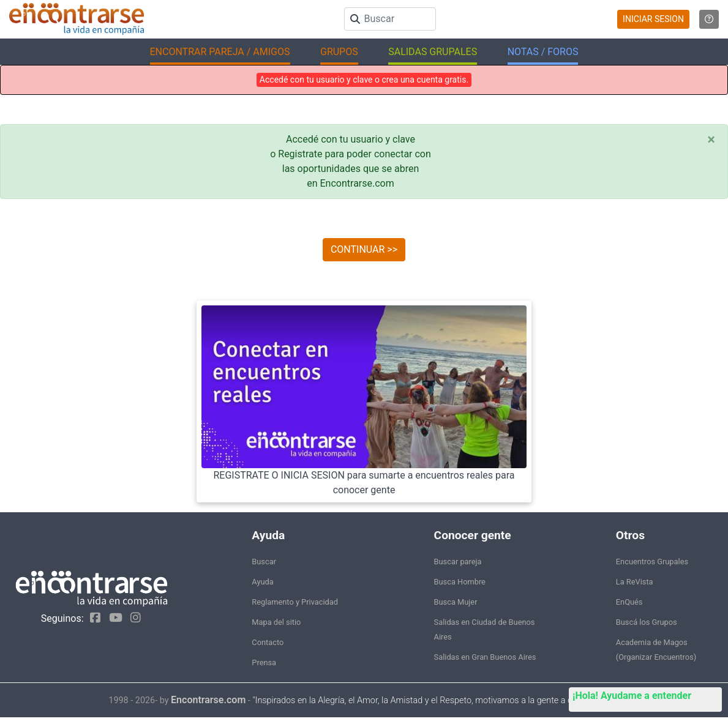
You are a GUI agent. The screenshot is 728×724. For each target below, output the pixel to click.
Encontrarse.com (208, 700)
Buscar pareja (458, 562)
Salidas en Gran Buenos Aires (485, 657)
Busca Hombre (460, 582)
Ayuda (262, 582)
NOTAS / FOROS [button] (543, 52)
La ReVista (635, 582)
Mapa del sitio (276, 622)
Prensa (264, 662)
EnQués (629, 602)
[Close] (711, 140)
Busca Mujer (456, 602)
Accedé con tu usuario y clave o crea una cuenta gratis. (364, 80)
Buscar (264, 562)
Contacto (268, 642)
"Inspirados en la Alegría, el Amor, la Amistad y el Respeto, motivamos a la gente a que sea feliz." (436, 700)
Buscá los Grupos (647, 622)
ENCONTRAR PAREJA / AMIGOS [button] (220, 52)
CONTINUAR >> (364, 249)
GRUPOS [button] (339, 52)
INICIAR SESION (653, 19)
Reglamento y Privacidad (295, 602)
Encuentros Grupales (652, 562)
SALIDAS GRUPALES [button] (433, 52)
